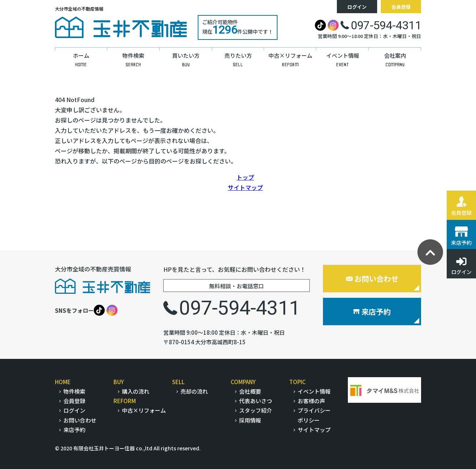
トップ (245, 177)
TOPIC (297, 382)
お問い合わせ (372, 279)
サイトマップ (245, 187)
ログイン (357, 7)
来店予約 (372, 312)
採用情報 (250, 420)
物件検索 (74, 391)
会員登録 (401, 7)
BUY (119, 382)
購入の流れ (136, 391)
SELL (178, 382)
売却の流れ (194, 391)
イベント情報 (314, 391)
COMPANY (243, 382)
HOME (63, 382)
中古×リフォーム (144, 410)
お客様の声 (311, 401)
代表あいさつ (256, 401)
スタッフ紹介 (256, 410)
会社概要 (250, 391)
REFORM (125, 401)
